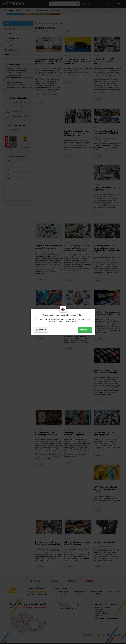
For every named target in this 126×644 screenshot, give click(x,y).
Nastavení (41, 330)
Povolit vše (85, 330)
